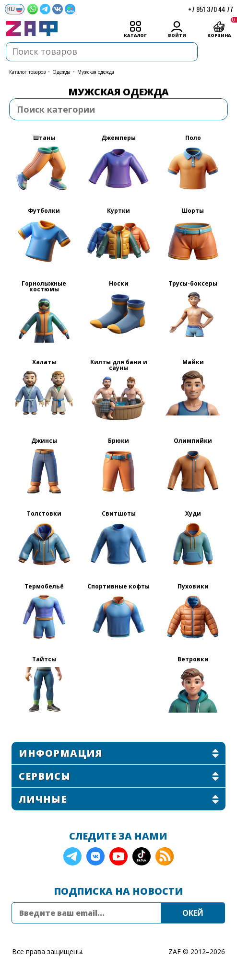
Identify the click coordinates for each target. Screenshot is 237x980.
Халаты (44, 363)
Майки (193, 363)
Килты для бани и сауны (119, 366)
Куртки (118, 211)
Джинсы (44, 441)
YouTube (118, 856)
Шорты (193, 211)
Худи (193, 514)
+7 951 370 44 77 (211, 9)
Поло (193, 138)
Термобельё (44, 587)
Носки (119, 284)
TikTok (142, 856)
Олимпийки (193, 441)
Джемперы (118, 138)
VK (95, 856)
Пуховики (193, 587)
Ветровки (193, 660)
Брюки (118, 441)
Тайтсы (44, 660)
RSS (165, 856)
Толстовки (44, 514)
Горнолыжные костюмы (44, 287)
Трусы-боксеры (193, 284)
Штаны (44, 138)
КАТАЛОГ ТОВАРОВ (27, 72)
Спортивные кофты (118, 587)
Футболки (44, 211)
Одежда (61, 72)
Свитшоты (119, 514)
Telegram (72, 856)
